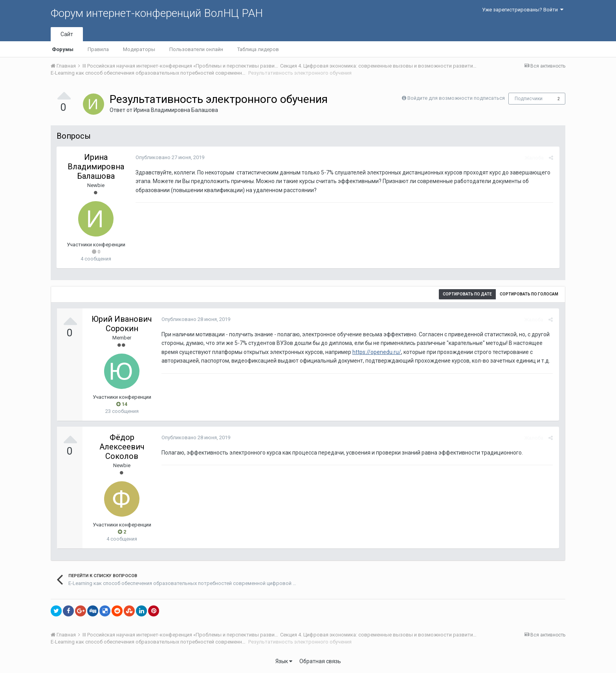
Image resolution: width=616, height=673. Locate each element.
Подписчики (529, 99)
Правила (98, 49)
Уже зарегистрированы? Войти (523, 10)
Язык (284, 661)
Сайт (67, 34)
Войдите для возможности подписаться (456, 98)
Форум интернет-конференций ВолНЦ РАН (157, 13)
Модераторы (139, 49)
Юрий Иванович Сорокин (122, 324)
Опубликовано (170, 157)
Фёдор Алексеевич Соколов (122, 447)
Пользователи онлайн (196, 49)
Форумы (63, 49)
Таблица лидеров (258, 49)
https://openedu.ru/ (376, 352)
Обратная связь (320, 661)
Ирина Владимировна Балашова (176, 110)
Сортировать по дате (467, 294)
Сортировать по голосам (529, 294)
